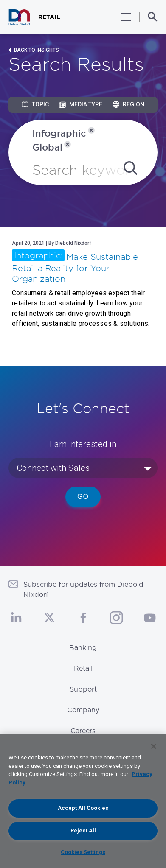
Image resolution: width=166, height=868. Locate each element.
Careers (83, 731)
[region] (83, 801)
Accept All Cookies (83, 808)
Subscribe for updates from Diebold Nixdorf (83, 589)
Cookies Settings (83, 852)
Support (83, 689)
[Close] (154, 746)
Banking (83, 647)
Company (83, 710)
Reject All (83, 830)
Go (83, 497)
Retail (83, 668)
